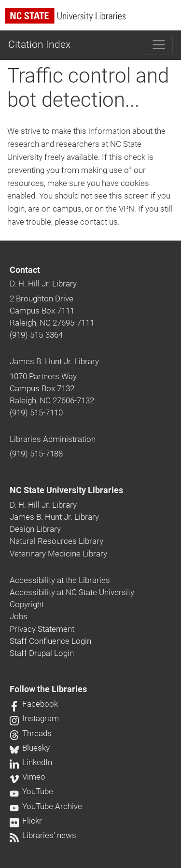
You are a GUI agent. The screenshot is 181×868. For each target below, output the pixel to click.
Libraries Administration (53, 439)
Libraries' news (43, 835)
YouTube (31, 791)
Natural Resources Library (56, 541)
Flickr (26, 821)
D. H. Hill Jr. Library (43, 284)
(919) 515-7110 (36, 413)
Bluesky (30, 748)
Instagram (34, 718)
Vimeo (28, 777)
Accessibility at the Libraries (60, 580)
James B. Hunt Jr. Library (54, 361)
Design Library (35, 529)
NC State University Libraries (66, 490)
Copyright (27, 604)
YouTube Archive (46, 806)
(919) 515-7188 (36, 454)
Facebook (34, 704)
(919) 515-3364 (36, 335)
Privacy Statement (42, 629)
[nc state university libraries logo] (93, 20)
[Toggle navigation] (159, 45)
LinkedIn (31, 762)
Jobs (19, 616)
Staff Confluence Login (50, 641)
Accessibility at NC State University (72, 592)
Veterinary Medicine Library (58, 554)
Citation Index (39, 44)
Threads (31, 733)
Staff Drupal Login (42, 653)
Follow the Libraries (48, 689)
